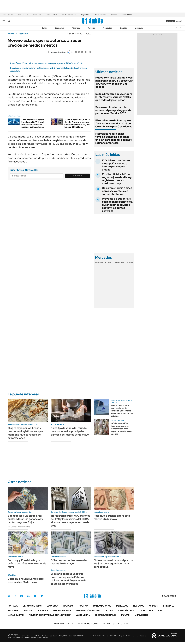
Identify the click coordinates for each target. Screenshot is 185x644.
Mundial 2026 (127, 15)
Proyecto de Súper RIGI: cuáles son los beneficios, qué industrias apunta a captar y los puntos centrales (117, 205)
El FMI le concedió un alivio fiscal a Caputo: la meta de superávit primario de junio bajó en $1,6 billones (77, 123)
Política (92, 28)
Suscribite (77, 176)
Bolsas (108, 262)
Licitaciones (141, 615)
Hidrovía (114, 15)
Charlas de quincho (69, 15)
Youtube (35, 596)
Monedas (99, 262)
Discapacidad (52, 15)
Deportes (42, 610)
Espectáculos (126, 610)
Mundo (28, 610)
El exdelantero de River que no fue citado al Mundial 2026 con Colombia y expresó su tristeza (114, 123)
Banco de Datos (102, 606)
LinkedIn (28, 596)
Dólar (44, 28)
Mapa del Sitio (16, 615)
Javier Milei (37, 15)
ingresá (179, 21)
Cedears (129, 262)
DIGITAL (64, 624)
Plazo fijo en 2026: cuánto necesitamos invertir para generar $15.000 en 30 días (47, 63)
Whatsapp (42, 596)
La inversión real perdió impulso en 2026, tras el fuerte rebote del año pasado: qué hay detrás (33, 123)
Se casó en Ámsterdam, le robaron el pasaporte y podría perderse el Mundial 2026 (113, 110)
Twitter (9, 596)
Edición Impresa (62, 610)
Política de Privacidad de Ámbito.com (50, 615)
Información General (89, 610)
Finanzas (76, 28)
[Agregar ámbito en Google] (59, 52)
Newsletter (179, 28)
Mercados (122, 606)
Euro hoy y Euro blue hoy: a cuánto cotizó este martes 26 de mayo (27, 563)
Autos (110, 610)
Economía (59, 28)
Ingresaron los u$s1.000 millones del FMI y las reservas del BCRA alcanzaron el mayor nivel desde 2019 (70, 521)
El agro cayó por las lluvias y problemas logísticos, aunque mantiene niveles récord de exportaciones (25, 433)
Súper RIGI (85, 15)
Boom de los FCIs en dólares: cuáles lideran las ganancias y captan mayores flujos (25, 519)
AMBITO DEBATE (117, 624)
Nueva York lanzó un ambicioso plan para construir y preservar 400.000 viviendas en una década (114, 82)
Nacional (13, 610)
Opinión (124, 28)
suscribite (171, 21)
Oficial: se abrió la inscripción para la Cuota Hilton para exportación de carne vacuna (121, 429)
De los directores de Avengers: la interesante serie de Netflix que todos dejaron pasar (114, 97)
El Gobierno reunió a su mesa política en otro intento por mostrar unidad (116, 165)
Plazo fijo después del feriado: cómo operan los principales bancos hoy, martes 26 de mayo (70, 431)
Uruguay (139, 28)
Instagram (21, 596)
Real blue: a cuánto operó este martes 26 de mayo (112, 517)
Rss (160, 610)
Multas (125, 615)
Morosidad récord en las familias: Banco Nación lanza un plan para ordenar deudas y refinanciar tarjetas (114, 138)
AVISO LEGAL (83, 615)
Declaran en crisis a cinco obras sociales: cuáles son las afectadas (117, 191)
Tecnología (146, 610)
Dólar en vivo (23, 15)
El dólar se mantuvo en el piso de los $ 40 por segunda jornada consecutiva (113, 563)
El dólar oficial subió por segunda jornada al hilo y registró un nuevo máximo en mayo (117, 179)
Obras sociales (100, 15)
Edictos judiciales (106, 615)
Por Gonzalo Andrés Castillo (19, 527)
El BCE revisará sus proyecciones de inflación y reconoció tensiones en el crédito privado (122, 411)
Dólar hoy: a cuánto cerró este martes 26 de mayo (69, 562)
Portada (13, 606)
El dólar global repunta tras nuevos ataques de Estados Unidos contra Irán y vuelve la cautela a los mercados (68, 579)
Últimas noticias (32, 606)
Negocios (108, 28)
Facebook (15, 596)
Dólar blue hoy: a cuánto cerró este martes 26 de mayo (26, 580)
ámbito (11, 34)
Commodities (118, 262)
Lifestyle (169, 606)
